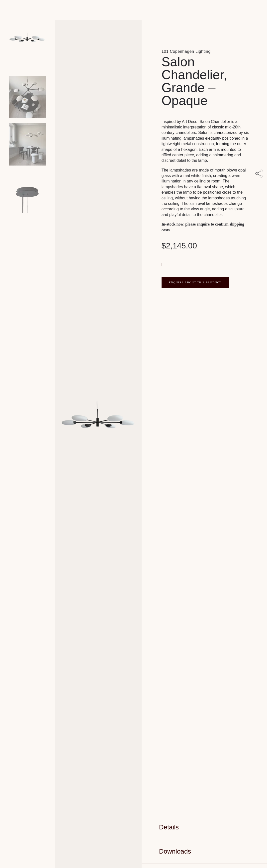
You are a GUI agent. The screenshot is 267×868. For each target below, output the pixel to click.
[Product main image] (27, 50)
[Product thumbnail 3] (27, 192)
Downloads (175, 851)
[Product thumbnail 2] (27, 144)
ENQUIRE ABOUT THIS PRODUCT (195, 282)
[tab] (204, 827)
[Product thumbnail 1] (27, 97)
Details (169, 827)
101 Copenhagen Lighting (186, 51)
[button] (163, 264)
